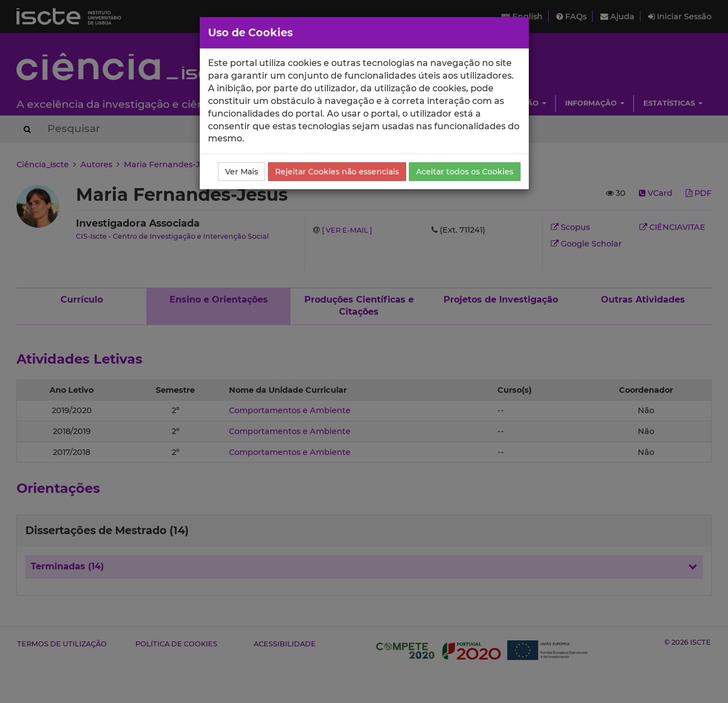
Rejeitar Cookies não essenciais (337, 172)
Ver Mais (242, 172)
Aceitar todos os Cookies (465, 172)
